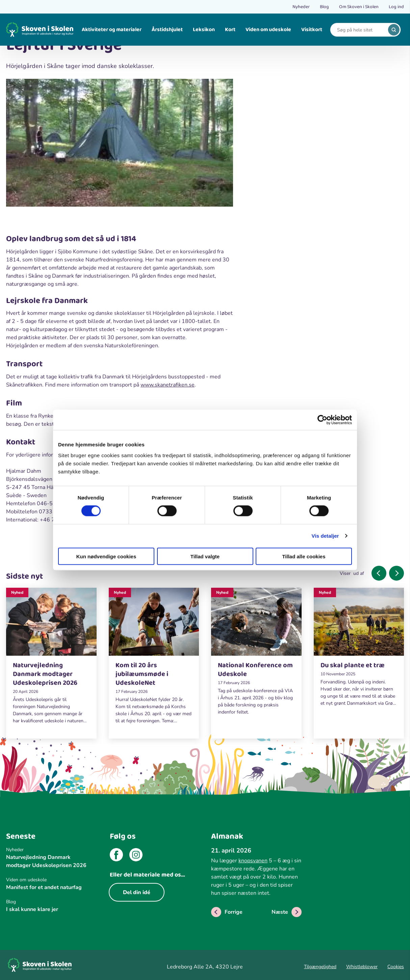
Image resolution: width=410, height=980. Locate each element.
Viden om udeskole (268, 30)
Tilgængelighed (320, 967)
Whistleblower (362, 967)
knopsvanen (253, 861)
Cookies (396, 967)
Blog (324, 7)
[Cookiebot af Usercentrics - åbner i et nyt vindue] (322, 420)
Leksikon (204, 30)
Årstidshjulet (167, 30)
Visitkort (312, 30)
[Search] (360, 30)
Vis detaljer (325, 536)
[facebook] (116, 856)
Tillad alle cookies (304, 556)
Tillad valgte (205, 556)
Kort (230, 30)
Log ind (396, 7)
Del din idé (137, 892)
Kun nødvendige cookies (106, 556)
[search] (394, 30)
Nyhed (17, 592)
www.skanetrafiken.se (168, 385)
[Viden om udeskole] (51, 880)
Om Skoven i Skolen (359, 7)
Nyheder (301, 7)
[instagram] (136, 856)
